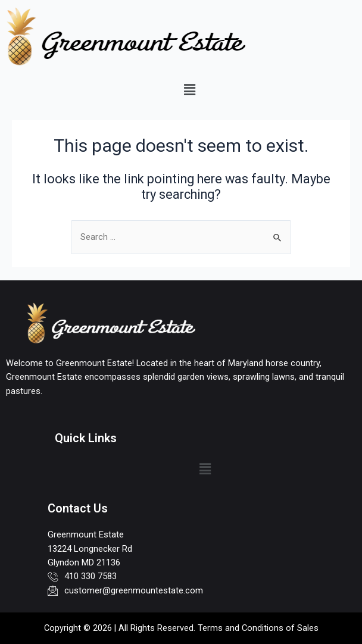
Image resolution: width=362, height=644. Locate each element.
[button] (189, 90)
